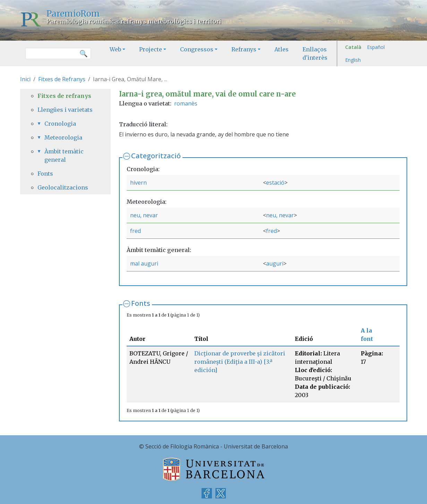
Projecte (151, 49)
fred (135, 231)
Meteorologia (63, 137)
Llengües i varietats (65, 110)
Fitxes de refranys (64, 96)
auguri (275, 263)
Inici (25, 79)
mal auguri (144, 263)
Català (353, 47)
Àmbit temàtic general (64, 156)
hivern (138, 183)
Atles (281, 49)
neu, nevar (144, 215)
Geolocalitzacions (63, 187)
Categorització (156, 156)
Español (376, 47)
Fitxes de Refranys (62, 79)
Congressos (197, 49)
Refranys (244, 49)
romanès (186, 103)
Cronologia (60, 124)
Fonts (141, 303)
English (353, 60)
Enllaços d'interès (315, 53)
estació (275, 183)
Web (115, 49)
